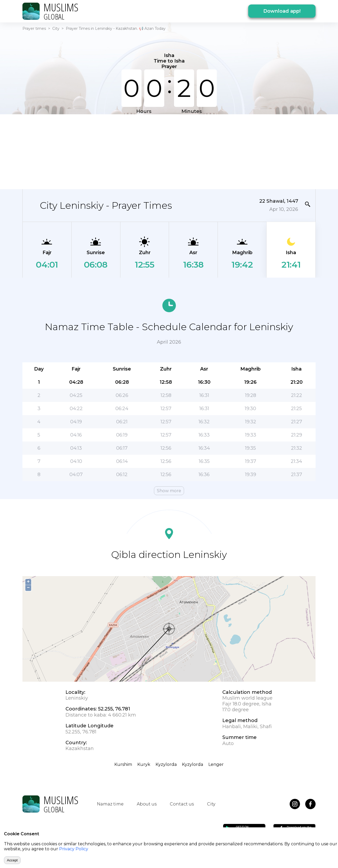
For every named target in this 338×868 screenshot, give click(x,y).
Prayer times (34, 29)
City (56, 29)
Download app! (282, 11)
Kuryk (144, 764)
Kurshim (123, 764)
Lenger (216, 764)
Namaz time (110, 804)
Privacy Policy (74, 849)
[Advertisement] (169, 151)
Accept (12, 860)
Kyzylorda (166, 764)
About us (147, 804)
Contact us (182, 804)
